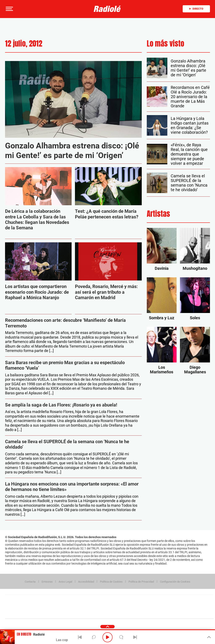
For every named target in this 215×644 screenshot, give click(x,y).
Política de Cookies (111, 582)
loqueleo (154, 613)
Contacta (30, 582)
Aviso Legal (65, 582)
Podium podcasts (100, 613)
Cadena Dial (134, 607)
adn (168, 601)
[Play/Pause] (107, 637)
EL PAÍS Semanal (150, 607)
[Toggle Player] (209, 637)
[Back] (80, 637)
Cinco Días (118, 607)
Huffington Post (67, 607)
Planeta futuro (165, 607)
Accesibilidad (86, 582)
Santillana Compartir (123, 601)
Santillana (101, 601)
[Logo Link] (107, 9)
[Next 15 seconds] (121, 637)
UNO (90, 607)
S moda (136, 613)
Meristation (174, 613)
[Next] (135, 637)
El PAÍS (61, 601)
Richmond (59, 613)
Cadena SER (141, 601)
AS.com (155, 601)
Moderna (79, 613)
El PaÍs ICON (118, 613)
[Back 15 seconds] (94, 637)
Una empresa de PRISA (24, 604)
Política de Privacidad (141, 582)
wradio (102, 607)
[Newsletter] (30, 9)
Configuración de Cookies (175, 582)
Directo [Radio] (196, 9)
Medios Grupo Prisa (24, 614)
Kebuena (180, 607)
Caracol (184, 601)
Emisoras (47, 582)
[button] (9, 9)
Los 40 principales (81, 601)
